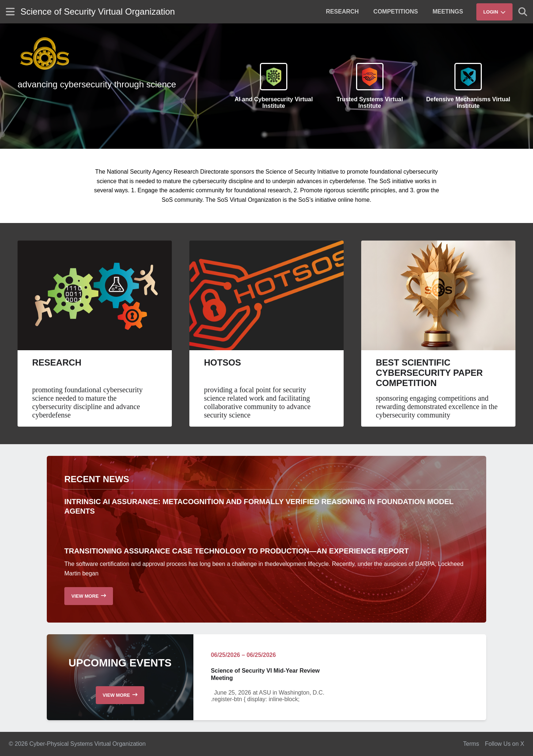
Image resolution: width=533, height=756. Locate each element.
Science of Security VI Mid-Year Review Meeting (265, 674)
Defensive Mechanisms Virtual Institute (468, 103)
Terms (471, 744)
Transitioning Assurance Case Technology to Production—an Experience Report (237, 551)
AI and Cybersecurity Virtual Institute (274, 103)
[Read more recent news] (89, 596)
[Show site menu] (10, 12)
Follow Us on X (504, 744)
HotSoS (222, 362)
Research (57, 362)
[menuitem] (343, 12)
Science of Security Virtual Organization (98, 12)
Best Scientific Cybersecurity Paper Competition (429, 373)
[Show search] (523, 12)
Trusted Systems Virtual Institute (370, 103)
